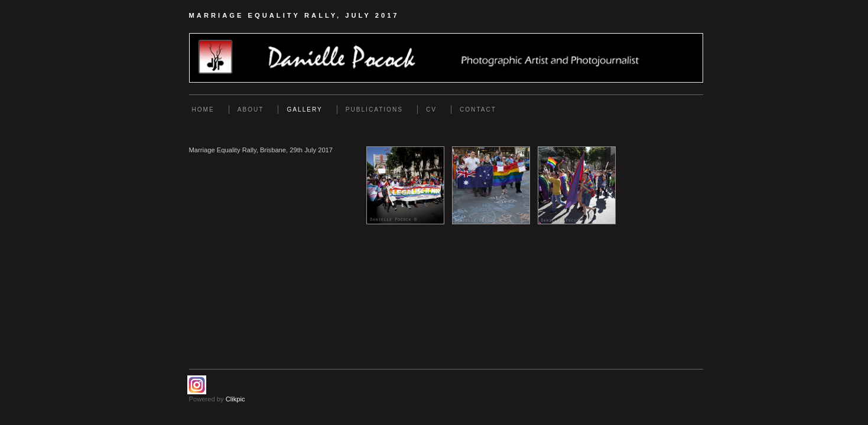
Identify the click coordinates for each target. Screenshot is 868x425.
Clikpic (235, 399)
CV (431, 109)
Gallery (304, 109)
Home (203, 109)
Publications (374, 109)
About (251, 109)
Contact (478, 109)
